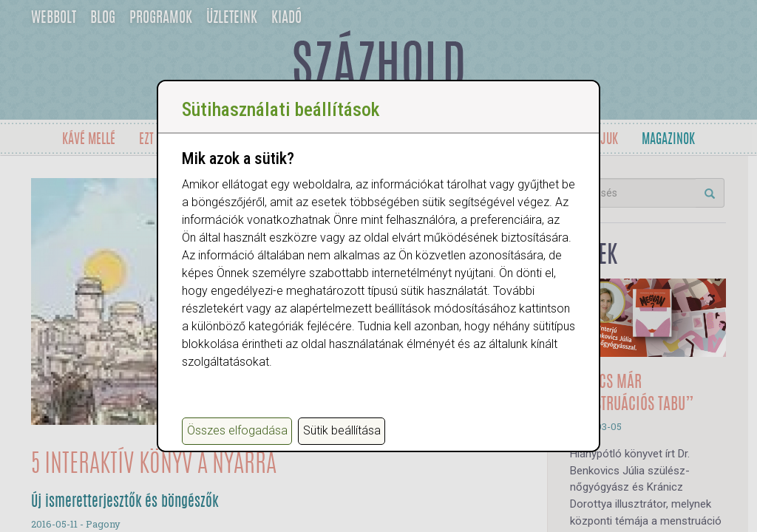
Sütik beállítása (342, 430)
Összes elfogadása (237, 430)
